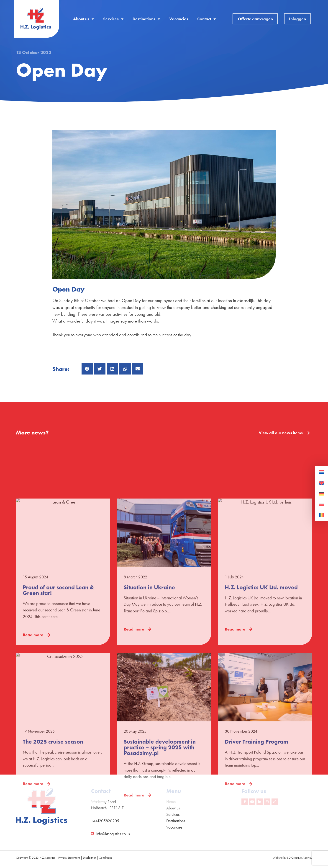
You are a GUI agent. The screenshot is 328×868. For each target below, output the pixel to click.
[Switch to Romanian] (322, 515)
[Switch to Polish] (322, 505)
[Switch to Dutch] (322, 472)
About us (84, 19)
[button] (87, 369)
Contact (207, 19)
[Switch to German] (322, 494)
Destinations (146, 19)
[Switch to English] (322, 483)
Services (113, 19)
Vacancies (179, 19)
